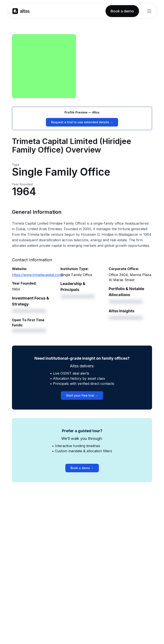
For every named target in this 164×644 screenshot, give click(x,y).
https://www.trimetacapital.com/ (38, 275)
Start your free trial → (82, 395)
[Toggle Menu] (149, 11)
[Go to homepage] (21, 11)
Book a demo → (82, 468)
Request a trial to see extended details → (82, 122)
